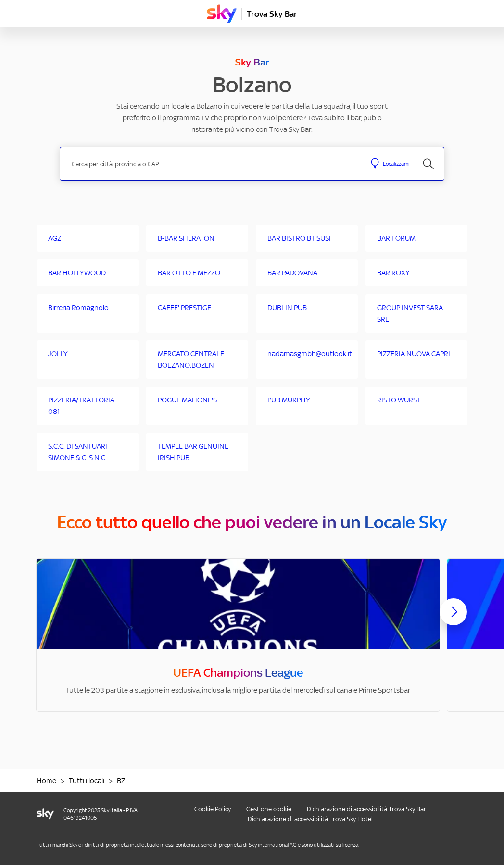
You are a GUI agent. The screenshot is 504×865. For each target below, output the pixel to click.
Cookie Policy (213, 809)
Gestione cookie (269, 809)
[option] (238, 635)
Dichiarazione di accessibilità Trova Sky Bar (366, 809)
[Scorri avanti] (454, 620)
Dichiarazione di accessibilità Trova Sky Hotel (310, 819)
